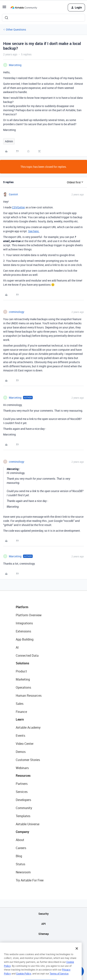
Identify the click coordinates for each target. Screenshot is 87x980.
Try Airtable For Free (30, 880)
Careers (21, 848)
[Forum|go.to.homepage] (24, 7)
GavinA (13, 194)
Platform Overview (29, 615)
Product (21, 671)
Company (22, 832)
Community (24, 808)
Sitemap (44, 934)
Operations (23, 687)
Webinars (22, 768)
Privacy (44, 944)
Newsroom (23, 872)
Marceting (15, 65)
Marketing (23, 679)
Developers (23, 800)
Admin (9, 141)
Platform (22, 607)
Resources (23, 776)
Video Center (25, 744)
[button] (4, 8)
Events (20, 736)
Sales (20, 704)
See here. (34, 231)
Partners (22, 784)
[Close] (77, 956)
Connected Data (27, 656)
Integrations (24, 623)
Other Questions (16, 29)
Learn (20, 719)
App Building (25, 639)
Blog (19, 856)
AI (17, 647)
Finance (21, 712)
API (43, 924)
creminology (17, 312)
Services (22, 792)
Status (20, 864)
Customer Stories (28, 760)
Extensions (23, 631)
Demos (21, 752)
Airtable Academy (28, 727)
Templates (23, 816)
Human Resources (29, 696)
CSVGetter (19, 207)
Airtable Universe (28, 824)
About (20, 840)
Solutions (22, 663)
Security (43, 914)
